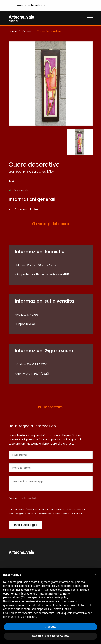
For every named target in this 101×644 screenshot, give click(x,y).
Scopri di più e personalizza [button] (50, 636)
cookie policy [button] (60, 597)
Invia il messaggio (25, 525)
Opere (27, 31)
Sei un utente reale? (23, 498)
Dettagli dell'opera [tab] (51, 223)
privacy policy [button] (39, 586)
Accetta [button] (50, 627)
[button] (96, 575)
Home (13, 31)
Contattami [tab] (51, 407)
